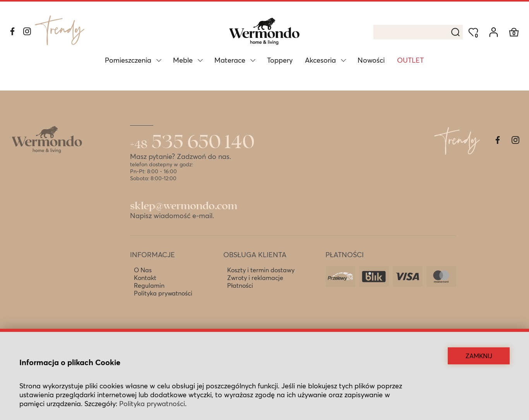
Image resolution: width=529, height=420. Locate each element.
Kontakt (145, 278)
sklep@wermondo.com (184, 206)
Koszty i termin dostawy (261, 270)
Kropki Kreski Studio (487, 350)
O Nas (143, 270)
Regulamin (149, 285)
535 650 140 (192, 143)
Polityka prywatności (163, 293)
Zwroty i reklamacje (255, 278)
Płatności (240, 285)
